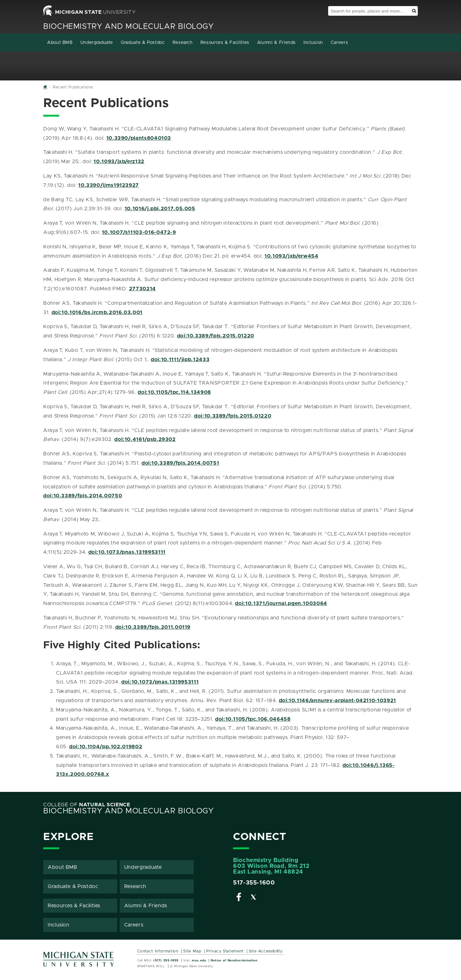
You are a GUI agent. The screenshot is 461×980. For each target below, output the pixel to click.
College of (87, 805)
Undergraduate (97, 43)
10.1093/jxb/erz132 (119, 162)
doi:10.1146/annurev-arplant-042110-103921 (337, 701)
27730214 (142, 289)
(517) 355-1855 (166, 960)
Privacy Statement (225, 951)
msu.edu (199, 960)
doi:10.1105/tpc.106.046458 (253, 719)
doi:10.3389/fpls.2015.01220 (216, 336)
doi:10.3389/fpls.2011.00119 (153, 627)
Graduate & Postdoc (143, 43)
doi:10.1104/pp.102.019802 (106, 747)
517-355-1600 (254, 883)
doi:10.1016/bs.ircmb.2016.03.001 (97, 312)
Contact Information (158, 951)
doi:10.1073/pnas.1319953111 (127, 552)
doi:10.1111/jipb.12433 (180, 360)
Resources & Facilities (225, 43)
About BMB (60, 43)
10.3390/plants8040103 (139, 138)
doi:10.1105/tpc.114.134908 (174, 392)
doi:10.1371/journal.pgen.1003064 (281, 603)
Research (183, 43)
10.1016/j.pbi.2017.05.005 (160, 209)
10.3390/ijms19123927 (109, 185)
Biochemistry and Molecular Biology (129, 27)
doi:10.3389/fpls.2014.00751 (180, 463)
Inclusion (313, 43)
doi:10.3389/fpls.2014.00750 (83, 496)
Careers (339, 43)
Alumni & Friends (276, 43)
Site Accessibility (266, 951)
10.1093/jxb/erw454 (291, 256)
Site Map (192, 951)
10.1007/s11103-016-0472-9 (139, 232)
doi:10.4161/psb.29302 (145, 439)
